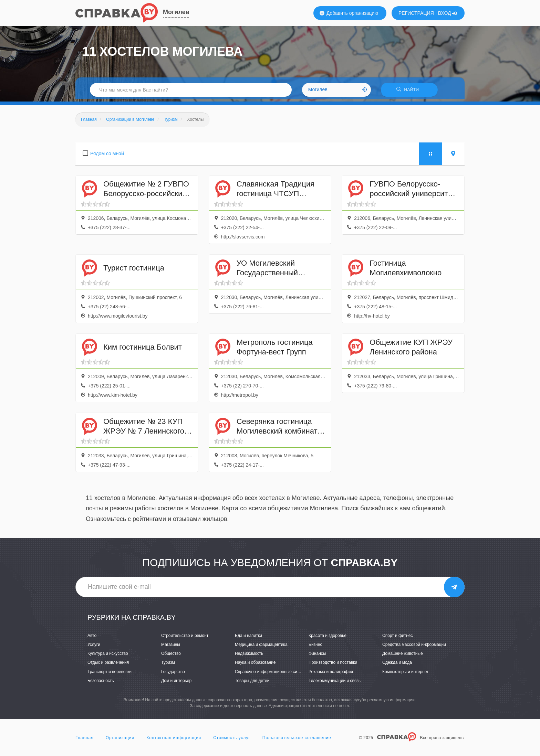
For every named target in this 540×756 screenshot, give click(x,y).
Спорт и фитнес (398, 638)
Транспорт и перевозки (110, 674)
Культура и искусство (108, 656)
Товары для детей (252, 683)
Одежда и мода (397, 665)
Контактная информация (174, 740)
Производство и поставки (333, 665)
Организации (120, 740)
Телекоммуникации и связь (335, 683)
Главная (85, 740)
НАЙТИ (409, 91)
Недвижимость (249, 656)
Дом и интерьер (176, 683)
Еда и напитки (248, 638)
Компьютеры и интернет (406, 674)
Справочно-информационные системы (272, 674)
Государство (173, 674)
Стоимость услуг (232, 740)
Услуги (94, 647)
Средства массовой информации (414, 647)
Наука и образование (255, 665)
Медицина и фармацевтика (261, 647)
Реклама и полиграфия (331, 674)
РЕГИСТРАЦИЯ (416, 13)
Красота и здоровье (328, 638)
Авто (92, 638)
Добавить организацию (349, 13)
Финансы (317, 656)
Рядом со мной (107, 156)
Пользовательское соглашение (297, 740)
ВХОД (448, 13)
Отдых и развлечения (108, 665)
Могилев (176, 12)
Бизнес (315, 647)
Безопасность (101, 683)
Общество (171, 656)
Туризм (168, 665)
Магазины (171, 647)
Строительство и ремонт (185, 638)
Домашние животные (403, 656)
